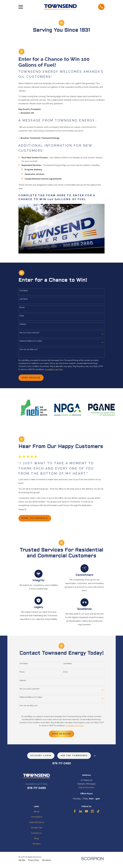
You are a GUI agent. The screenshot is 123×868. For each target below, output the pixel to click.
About (36, 814)
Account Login (39, 758)
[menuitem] (22, 863)
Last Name (24, 299)
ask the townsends (75, 758)
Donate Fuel (37, 830)
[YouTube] (86, 814)
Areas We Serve (37, 825)
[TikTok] (98, 814)
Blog (36, 841)
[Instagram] (92, 814)
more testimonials (37, 519)
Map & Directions (86, 790)
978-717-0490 (62, 766)
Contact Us (36, 836)
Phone (22, 307)
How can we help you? (29, 349)
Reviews (37, 847)
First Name (24, 291)
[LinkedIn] (81, 814)
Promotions (37, 820)
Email (22, 316)
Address (23, 324)
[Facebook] (75, 814)
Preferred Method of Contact (31, 341)
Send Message (32, 378)
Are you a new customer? (30, 333)
